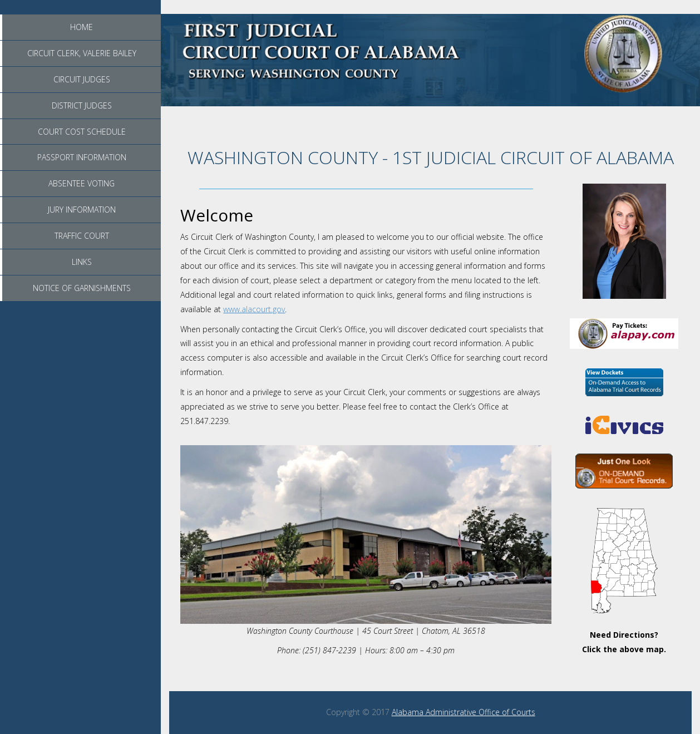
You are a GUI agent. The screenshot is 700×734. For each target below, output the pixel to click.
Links (82, 262)
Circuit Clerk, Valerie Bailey (82, 53)
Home (82, 27)
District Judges (82, 105)
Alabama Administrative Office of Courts (464, 712)
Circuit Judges (82, 79)
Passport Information (82, 157)
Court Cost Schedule (82, 132)
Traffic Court (82, 236)
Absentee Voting (82, 183)
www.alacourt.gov (254, 309)
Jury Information (82, 210)
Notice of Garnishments (82, 288)
